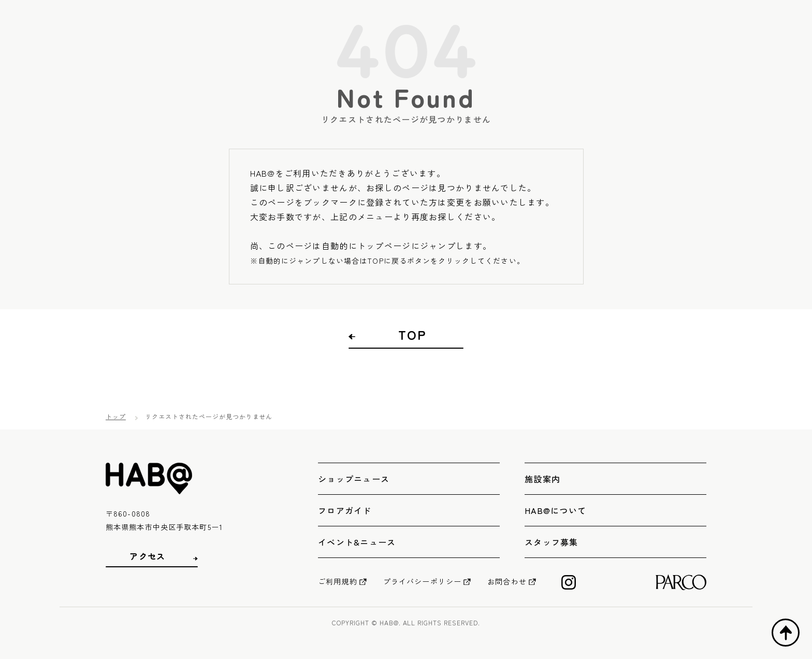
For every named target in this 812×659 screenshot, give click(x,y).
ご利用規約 (338, 581)
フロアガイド (345, 510)
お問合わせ (507, 581)
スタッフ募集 (552, 542)
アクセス (147, 556)
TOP (412, 335)
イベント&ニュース (357, 542)
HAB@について (555, 510)
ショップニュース (354, 479)
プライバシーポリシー (422, 581)
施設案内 (542, 479)
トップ (116, 416)
